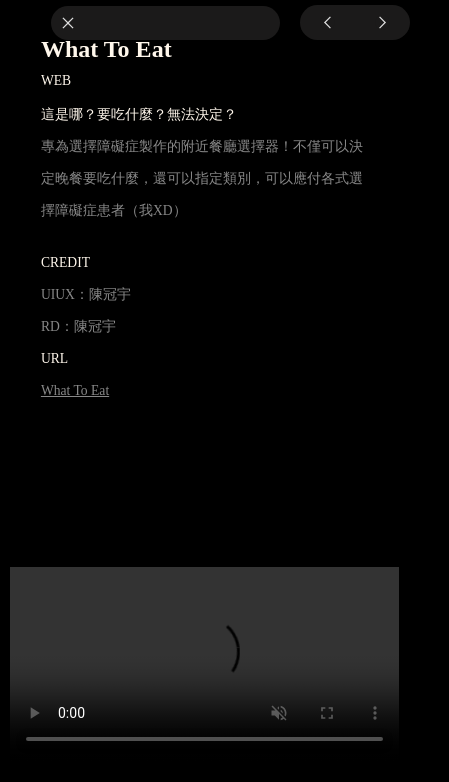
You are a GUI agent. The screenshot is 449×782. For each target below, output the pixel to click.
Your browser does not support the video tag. (204, 664)
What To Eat (75, 390)
